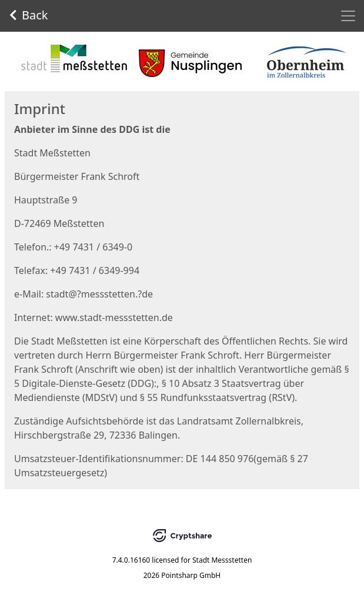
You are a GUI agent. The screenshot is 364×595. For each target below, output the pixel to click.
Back (29, 15)
